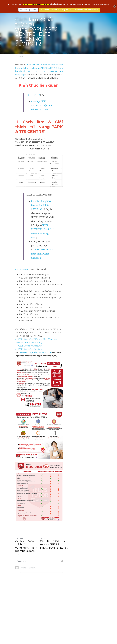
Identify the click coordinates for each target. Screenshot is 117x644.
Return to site (21, 620)
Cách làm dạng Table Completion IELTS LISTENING (56, 193)
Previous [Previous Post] (19, 603)
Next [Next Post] (62, 603)
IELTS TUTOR (33, 84)
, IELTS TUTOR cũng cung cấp (74, 64)
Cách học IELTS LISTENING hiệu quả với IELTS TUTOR (58, 91)
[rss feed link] (101, 620)
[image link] (58, 432)
